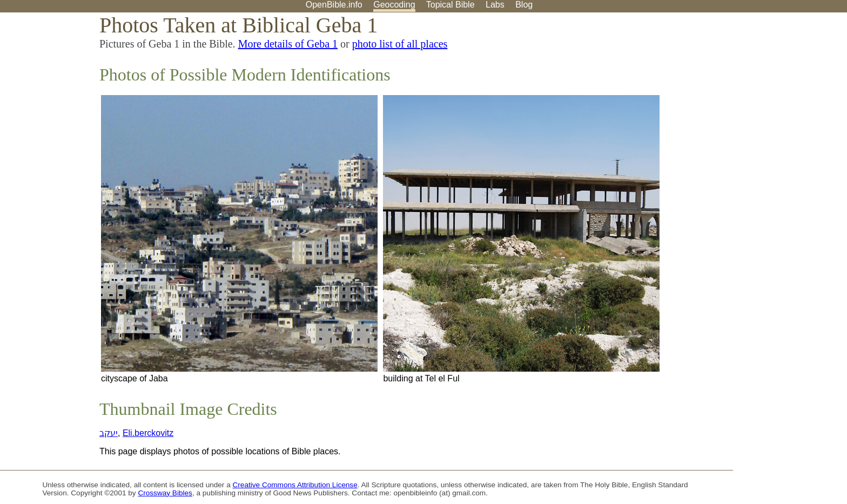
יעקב (109, 433)
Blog (524, 5)
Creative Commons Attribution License (295, 485)
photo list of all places (400, 44)
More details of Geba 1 (288, 44)
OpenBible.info (334, 5)
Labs (495, 5)
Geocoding (394, 5)
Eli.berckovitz (148, 433)
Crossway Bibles (165, 493)
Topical (451, 5)
